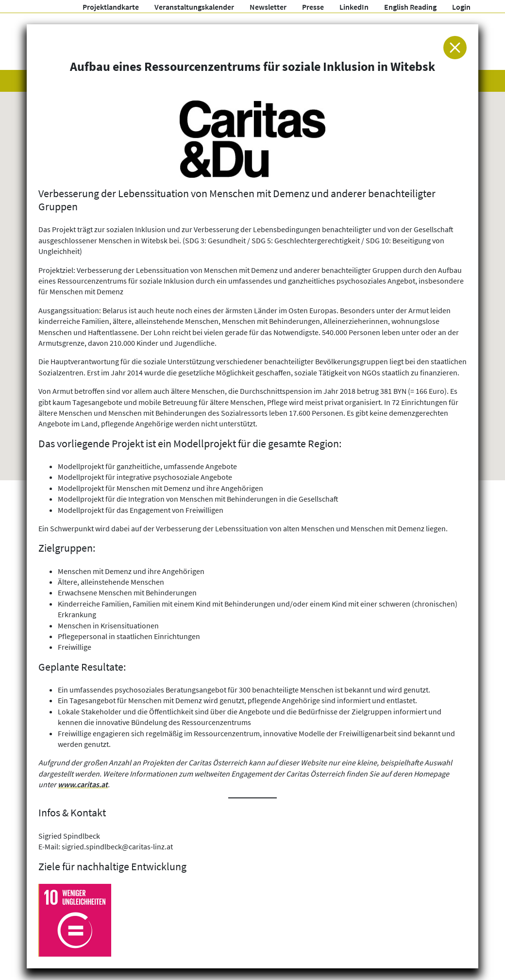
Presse (313, 7)
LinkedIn (354, 7)
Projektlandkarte (111, 7)
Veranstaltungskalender (194, 7)
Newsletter (268, 7)
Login (461, 7)
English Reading (410, 7)
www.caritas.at (83, 784)
